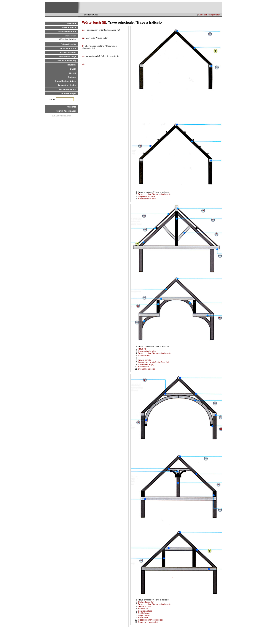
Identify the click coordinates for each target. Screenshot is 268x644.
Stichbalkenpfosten (147, 369)
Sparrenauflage (145, 611)
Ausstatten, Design (67, 85)
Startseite (72, 23)
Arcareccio (143, 618)
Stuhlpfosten (144, 355)
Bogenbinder (144, 615)
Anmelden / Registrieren (209, 15)
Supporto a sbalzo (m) (148, 622)
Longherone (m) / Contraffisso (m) (153, 362)
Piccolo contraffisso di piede (151, 620)
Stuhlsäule (143, 609)
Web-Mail (72, 107)
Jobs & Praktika (69, 44)
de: (84, 30)
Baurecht (72, 65)
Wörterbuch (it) (94, 23)
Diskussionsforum (67, 32)
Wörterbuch (71, 36)
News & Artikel (69, 28)
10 (220, 318)
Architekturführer (68, 52)
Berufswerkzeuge (68, 57)
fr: (83, 46)
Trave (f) (142, 349)
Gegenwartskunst (68, 89)
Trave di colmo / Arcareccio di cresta (155, 194)
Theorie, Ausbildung (66, 61)
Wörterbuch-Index (68, 39)
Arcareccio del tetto (147, 199)
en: (84, 38)
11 (138, 306)
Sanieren (72, 77)
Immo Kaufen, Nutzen (66, 81)
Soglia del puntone (147, 196)
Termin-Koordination (66, 111)
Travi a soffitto (144, 360)
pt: (83, 64)
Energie (73, 73)
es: (84, 56)
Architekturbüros (68, 48)
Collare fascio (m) (146, 364)
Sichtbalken (143, 367)
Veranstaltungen (68, 93)
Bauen (73, 69)
